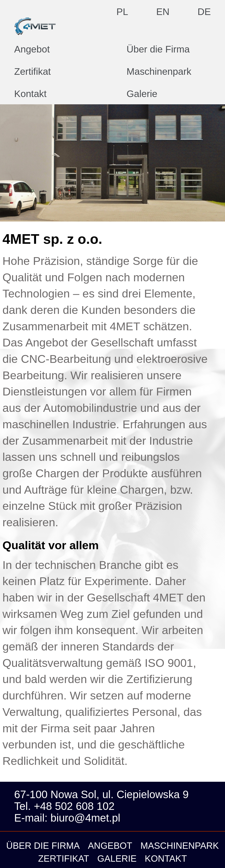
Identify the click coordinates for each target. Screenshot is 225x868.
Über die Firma (158, 50)
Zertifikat (33, 72)
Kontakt (30, 94)
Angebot (32, 50)
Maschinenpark (159, 72)
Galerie (142, 94)
